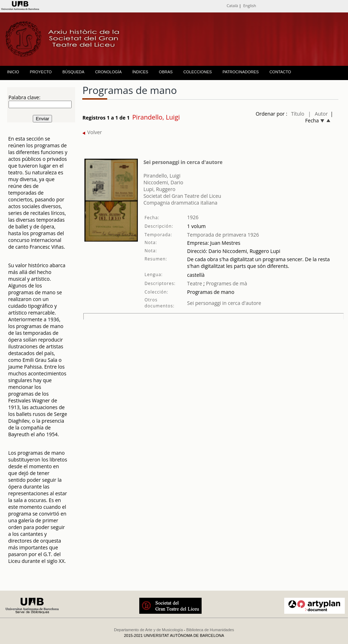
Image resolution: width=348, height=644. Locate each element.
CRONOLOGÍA (108, 72)
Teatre (194, 283)
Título (298, 114)
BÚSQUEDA (73, 72)
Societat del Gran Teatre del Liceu (182, 196)
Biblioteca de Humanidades (210, 630)
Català (232, 6)
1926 (193, 217)
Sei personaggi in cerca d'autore (183, 162)
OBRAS (166, 72)
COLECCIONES (198, 72)
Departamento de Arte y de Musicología (148, 630)
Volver (92, 132)
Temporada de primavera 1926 (223, 235)
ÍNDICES (140, 72)
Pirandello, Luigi (162, 176)
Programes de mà (226, 283)
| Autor (318, 114)
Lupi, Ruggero (160, 189)
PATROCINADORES (241, 72)
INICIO (13, 72)
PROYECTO (41, 72)
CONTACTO (280, 72)
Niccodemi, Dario (163, 182)
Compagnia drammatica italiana (181, 203)
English (250, 6)
